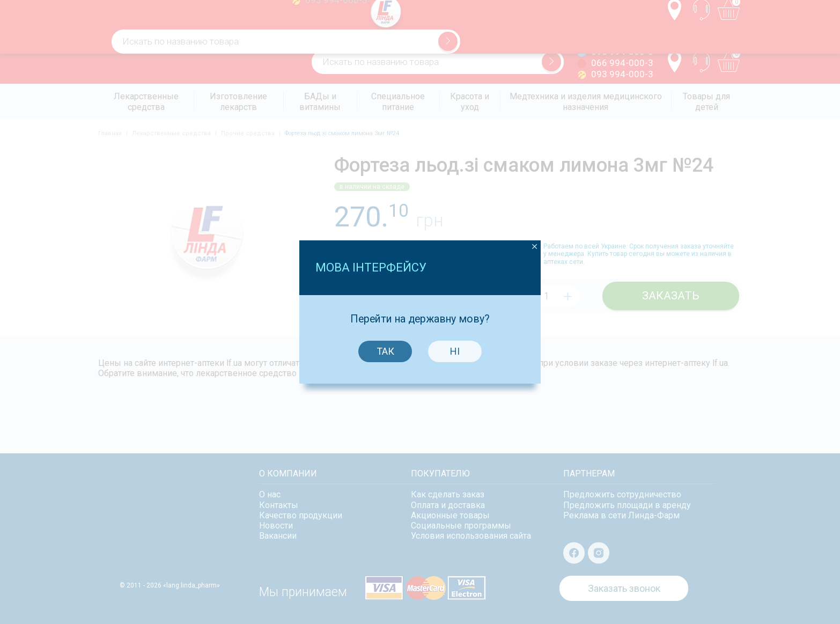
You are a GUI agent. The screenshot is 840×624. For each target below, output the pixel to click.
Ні (454, 341)
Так (384, 341)
